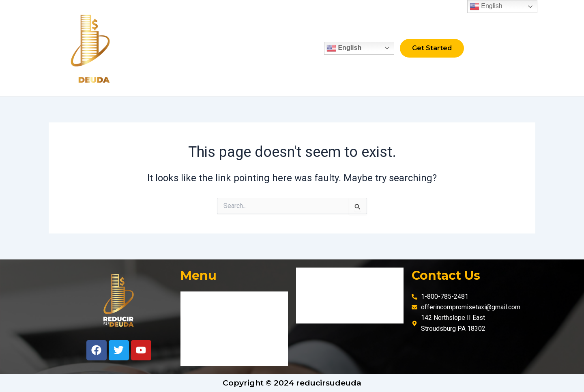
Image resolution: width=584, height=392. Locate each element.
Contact (291, 48)
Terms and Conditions (335, 277)
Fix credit (203, 48)
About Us (248, 48)
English (331, 48)
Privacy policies (326, 295)
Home (163, 48)
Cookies (315, 314)
